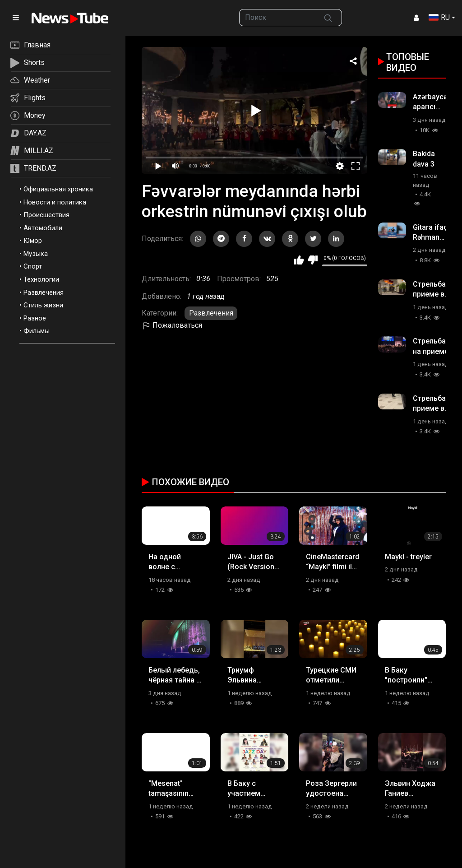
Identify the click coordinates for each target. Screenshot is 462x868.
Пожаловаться (172, 325)
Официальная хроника (58, 189)
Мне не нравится (313, 260)
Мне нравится (299, 260)
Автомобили (43, 228)
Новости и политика (55, 202)
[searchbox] (277, 18)
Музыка (36, 254)
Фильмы (37, 331)
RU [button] (439, 17)
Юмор (33, 241)
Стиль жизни (43, 305)
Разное (35, 318)
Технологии (41, 279)
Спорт (33, 266)
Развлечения (44, 292)
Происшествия (46, 215)
